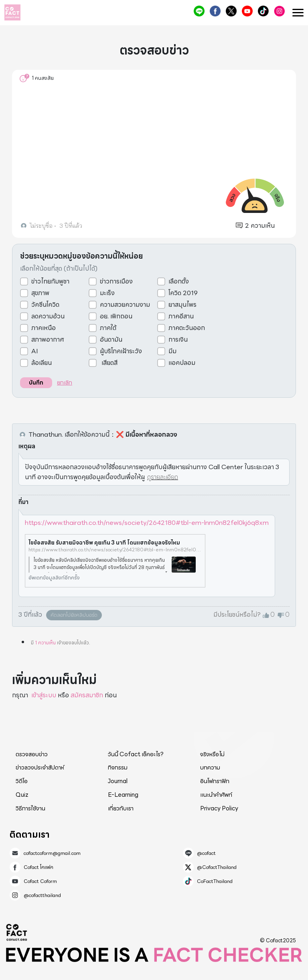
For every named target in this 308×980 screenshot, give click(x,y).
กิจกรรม (118, 767)
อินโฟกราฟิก (215, 781)
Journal (118, 781)
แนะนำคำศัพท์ (216, 795)
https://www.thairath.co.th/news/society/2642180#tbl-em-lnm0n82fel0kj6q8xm (147, 523)
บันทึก (36, 383)
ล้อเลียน (42, 363)
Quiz (22, 795)
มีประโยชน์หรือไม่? (237, 615)
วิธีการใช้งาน (30, 808)
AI (35, 351)
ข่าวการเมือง (116, 281)
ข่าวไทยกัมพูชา (50, 281)
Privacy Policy (219, 808)
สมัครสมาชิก (87, 695)
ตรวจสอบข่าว (32, 754)
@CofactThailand (231, 11)
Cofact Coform (247, 11)
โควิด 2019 (183, 293)
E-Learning (123, 795)
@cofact (199, 11)
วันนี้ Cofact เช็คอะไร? (136, 754)
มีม (172, 351)
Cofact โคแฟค (215, 11)
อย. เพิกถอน (116, 316)
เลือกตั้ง (179, 281)
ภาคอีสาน (181, 316)
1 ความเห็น (45, 643)
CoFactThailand (263, 11)
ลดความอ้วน (48, 316)
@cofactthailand (279, 11)
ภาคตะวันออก (187, 328)
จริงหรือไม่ (212, 754)
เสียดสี (109, 363)
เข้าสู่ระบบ (44, 695)
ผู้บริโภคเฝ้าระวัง (121, 351)
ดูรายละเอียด (163, 477)
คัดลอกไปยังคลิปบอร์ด (74, 615)
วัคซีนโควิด (45, 305)
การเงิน (178, 340)
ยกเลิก (65, 383)
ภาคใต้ (108, 328)
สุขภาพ (40, 293)
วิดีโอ (22, 781)
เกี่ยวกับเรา (121, 808)
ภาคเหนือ (44, 328)
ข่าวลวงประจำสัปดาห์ (40, 767)
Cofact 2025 (17, 932)
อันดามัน (111, 340)
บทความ (210, 767)
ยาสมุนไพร (182, 305)
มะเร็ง (107, 293)
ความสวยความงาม (125, 305)
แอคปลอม (182, 363)
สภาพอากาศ (48, 340)
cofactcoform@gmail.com (52, 853)
